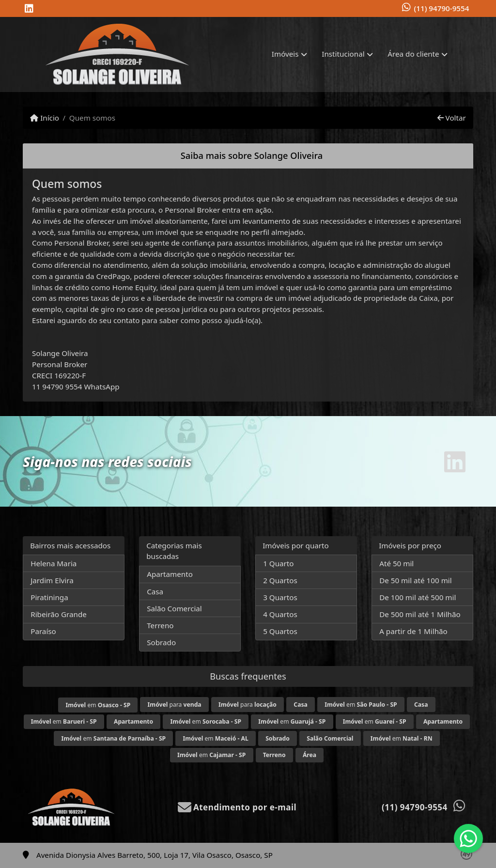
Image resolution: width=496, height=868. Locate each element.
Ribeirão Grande (59, 614)
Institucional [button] (343, 54)
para (175, 705)
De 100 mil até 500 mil (418, 597)
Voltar (452, 118)
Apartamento (170, 574)
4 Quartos (280, 614)
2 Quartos (280, 580)
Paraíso (43, 631)
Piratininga (49, 597)
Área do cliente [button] (413, 54)
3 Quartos (280, 597)
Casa (155, 591)
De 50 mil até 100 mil (415, 580)
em (98, 705)
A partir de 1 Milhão (413, 631)
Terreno (160, 625)
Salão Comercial (174, 608)
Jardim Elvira (52, 580)
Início (45, 118)
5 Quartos (280, 631)
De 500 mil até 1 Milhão (420, 614)
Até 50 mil (396, 563)
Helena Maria (54, 563)
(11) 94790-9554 (442, 8)
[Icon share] (29, 9)
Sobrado (161, 642)
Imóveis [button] (285, 54)
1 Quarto (278, 563)
